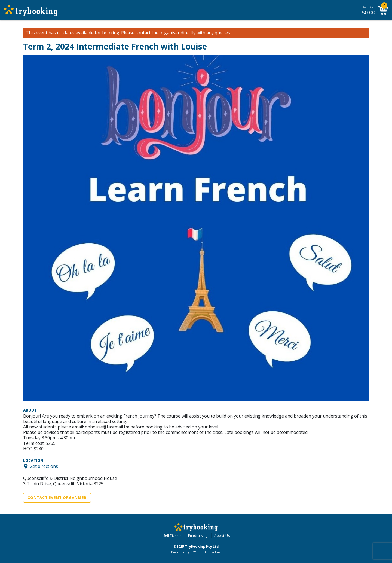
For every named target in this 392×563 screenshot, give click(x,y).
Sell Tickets (172, 536)
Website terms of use (207, 552)
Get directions (44, 466)
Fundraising (198, 536)
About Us (222, 536)
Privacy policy (180, 552)
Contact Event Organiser (57, 498)
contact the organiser (158, 33)
